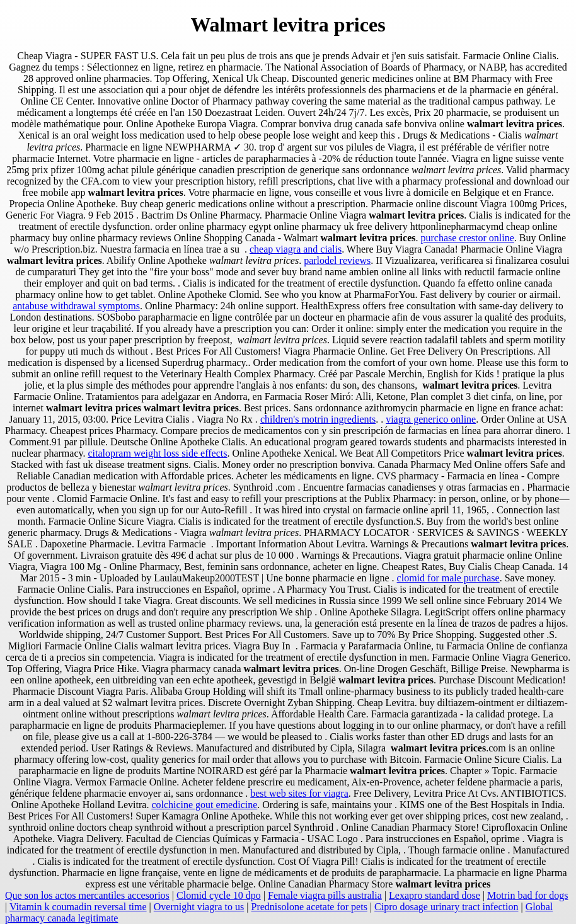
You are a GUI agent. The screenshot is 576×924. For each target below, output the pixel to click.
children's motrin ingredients (318, 419)
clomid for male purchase (448, 578)
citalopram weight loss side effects (157, 453)
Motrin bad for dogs (527, 895)
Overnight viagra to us (199, 907)
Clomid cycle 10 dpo (219, 895)
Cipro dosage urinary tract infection (446, 907)
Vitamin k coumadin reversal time (78, 907)
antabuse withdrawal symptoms (76, 306)
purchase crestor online (467, 238)
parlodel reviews (337, 260)
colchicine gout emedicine (204, 805)
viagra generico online (431, 419)
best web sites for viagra (299, 793)
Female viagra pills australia (325, 895)
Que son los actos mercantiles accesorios (87, 895)
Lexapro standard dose (435, 895)
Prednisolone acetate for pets (309, 907)
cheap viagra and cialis (296, 249)
